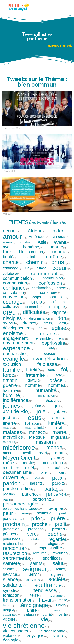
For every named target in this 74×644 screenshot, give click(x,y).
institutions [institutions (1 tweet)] (52, 400)
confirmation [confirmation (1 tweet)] (42, 288)
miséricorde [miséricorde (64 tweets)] (21, 448)
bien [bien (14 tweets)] (10, 252)
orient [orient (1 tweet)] (47, 472)
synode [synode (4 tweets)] (11, 590)
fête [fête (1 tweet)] (61, 375)
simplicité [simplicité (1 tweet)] (35, 579)
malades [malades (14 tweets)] (14, 432)
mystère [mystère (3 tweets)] (56, 458)
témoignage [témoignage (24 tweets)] (35, 605)
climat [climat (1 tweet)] (43, 268)
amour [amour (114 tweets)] (15, 237)
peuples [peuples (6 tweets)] (58, 509)
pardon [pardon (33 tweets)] (14, 483)
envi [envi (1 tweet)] (63, 338)
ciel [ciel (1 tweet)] (29, 268)
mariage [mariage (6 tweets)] (38, 432)
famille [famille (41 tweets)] (13, 370)
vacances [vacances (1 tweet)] (12, 615)
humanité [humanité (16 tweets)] (48, 390)
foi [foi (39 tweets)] (66, 370)
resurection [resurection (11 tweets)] (17, 553)
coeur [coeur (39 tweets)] (61, 268)
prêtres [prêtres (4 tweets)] (60, 529)
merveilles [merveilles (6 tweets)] (14, 437)
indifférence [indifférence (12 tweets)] (17, 400)
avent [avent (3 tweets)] (9, 247)
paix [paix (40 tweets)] (59, 478)
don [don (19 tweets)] (64, 318)
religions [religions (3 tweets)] (55, 544)
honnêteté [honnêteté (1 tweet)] (12, 390)
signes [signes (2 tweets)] (58, 574)
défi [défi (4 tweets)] (64, 323)
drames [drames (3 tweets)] (31, 323)
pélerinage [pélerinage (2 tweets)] (13, 539)
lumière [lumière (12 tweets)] (58, 424)
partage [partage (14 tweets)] (55, 489)
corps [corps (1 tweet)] (38, 297)
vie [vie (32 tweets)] (46, 619)
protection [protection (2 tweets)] (13, 529)
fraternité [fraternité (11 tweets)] (37, 375)
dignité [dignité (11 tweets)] (61, 312)
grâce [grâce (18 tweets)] (58, 380)
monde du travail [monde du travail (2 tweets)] (18, 453)
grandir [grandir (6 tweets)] (11, 380)
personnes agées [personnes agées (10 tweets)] (23, 504)
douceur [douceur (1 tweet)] (10, 323)
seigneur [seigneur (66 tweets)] (37, 569)
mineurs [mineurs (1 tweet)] (10, 442)
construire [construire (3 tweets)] (50, 293)
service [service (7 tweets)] (12, 574)
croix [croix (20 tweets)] (39, 302)
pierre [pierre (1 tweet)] (26, 513)
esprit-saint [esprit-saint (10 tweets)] (55, 343)
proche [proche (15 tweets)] (42, 524)
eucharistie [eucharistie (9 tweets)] (16, 353)
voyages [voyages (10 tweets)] (37, 636)
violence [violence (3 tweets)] (12, 636)
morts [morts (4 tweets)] (62, 453)
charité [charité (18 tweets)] (13, 262)
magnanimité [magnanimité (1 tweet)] (36, 428)
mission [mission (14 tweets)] (46, 442)
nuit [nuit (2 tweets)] (46, 468)
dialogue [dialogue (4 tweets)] (59, 307)
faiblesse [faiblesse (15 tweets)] (49, 364)
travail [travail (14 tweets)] (47, 600)
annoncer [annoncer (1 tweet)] (61, 237)
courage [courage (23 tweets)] (15, 302)
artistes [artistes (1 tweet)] (26, 242)
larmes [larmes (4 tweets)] (59, 418)
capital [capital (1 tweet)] (31, 257)
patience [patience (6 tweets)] (32, 494)
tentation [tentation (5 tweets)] (13, 595)
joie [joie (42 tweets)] (43, 411)
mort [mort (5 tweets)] (44, 453)
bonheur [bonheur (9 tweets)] (60, 252)
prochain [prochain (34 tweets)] (16, 524)
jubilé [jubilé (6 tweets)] (61, 412)
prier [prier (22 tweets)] (38, 518)
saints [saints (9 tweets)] (38, 563)
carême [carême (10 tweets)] (56, 257)
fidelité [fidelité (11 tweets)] (35, 370)
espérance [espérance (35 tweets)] (18, 348)
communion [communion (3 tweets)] (54, 278)
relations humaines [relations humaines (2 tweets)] (20, 544)
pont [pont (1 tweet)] (64, 513)
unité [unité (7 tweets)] (33, 610)
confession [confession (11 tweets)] (52, 283)
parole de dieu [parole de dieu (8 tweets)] (19, 489)
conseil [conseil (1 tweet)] (63, 288)
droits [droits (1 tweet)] (49, 323)
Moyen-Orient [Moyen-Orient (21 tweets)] (21, 458)
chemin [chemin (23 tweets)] (37, 262)
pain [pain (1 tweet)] (39, 478)
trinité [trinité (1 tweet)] (64, 600)
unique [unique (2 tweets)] (10, 610)
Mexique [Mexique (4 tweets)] (38, 437)
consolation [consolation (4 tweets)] (15, 293)
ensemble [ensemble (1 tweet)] (45, 338)
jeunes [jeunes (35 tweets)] (13, 406)
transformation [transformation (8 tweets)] (19, 600)
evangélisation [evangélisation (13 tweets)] (51, 359)
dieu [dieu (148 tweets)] (12, 312)
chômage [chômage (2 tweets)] (12, 268)
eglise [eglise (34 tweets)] (61, 328)
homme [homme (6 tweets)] (34, 385)
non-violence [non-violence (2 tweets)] (55, 463)
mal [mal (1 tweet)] (60, 428)
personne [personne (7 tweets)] (43, 499)
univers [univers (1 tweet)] (56, 610)
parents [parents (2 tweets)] (38, 483)
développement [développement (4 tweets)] (19, 328)
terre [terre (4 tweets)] (36, 595)
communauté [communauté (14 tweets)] (47, 273)
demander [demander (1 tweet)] (35, 307)
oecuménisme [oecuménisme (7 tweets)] (18, 472)
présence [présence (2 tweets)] (37, 529)
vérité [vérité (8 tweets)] (60, 636)
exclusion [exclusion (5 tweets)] (13, 364)
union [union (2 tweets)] (62, 605)
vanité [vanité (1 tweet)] (49, 615)
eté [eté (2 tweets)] (53, 348)
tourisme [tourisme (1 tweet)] (58, 595)
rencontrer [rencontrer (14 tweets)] (16, 548)
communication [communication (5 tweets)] (19, 278)
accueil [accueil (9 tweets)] (12, 231)
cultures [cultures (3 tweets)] (11, 307)
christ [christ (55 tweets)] (60, 262)
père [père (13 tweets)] (33, 534)
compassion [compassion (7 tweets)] (16, 283)
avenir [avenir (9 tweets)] (61, 242)
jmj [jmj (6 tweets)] (59, 406)
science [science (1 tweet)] (10, 569)
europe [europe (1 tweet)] (51, 354)
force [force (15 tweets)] (10, 375)
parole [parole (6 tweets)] (59, 483)
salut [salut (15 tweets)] (60, 563)
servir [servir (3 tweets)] (35, 574)
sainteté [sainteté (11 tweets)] (13, 563)
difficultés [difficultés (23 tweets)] (36, 312)
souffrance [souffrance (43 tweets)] (50, 585)
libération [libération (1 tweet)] (33, 423)
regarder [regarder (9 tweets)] (59, 539)
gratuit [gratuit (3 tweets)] (35, 380)
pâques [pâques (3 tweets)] (11, 534)
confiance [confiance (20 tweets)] (16, 288)
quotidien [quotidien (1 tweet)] (36, 539)
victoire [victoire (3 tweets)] (11, 619)
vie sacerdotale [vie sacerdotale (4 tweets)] (53, 631)
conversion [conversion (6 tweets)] (15, 297)
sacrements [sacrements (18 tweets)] (18, 558)
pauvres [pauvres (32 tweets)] (58, 494)
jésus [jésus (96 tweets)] (36, 418)
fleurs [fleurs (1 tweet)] (52, 370)
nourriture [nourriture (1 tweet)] (12, 468)
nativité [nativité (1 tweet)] (30, 463)
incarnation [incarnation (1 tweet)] (48, 395)
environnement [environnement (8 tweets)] (20, 343)
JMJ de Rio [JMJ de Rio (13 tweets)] (17, 411)
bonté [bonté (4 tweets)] (10, 257)
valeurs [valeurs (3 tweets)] (32, 614)
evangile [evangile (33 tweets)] (15, 359)
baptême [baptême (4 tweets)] (32, 247)
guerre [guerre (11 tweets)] (12, 385)
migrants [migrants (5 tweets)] (60, 437)
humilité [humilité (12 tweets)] (13, 395)
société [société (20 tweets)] (59, 579)
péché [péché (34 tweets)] (57, 534)
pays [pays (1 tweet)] (8, 499)
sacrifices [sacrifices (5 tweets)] (53, 558)
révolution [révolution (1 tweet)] (61, 553)
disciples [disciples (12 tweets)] (14, 318)
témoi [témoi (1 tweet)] (8, 605)
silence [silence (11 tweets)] (12, 579)
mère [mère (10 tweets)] (10, 463)
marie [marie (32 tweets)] (61, 432)
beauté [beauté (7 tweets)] (58, 247)
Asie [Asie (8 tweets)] (43, 242)
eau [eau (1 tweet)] (43, 328)
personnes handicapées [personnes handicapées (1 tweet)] (22, 509)
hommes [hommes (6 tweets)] (58, 385)
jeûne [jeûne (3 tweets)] (39, 406)
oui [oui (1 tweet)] (63, 472)
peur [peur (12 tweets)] (10, 513)
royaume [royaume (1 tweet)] (41, 553)
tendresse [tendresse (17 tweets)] (47, 590)
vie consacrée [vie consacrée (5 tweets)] (18, 631)
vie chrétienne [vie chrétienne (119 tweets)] (26, 626)
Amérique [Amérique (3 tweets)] (38, 237)
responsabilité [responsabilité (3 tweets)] (51, 548)
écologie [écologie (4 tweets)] (12, 640)
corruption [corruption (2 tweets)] (58, 297)
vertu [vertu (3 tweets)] (64, 614)
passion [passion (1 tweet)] (10, 494)
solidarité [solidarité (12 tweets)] (15, 585)
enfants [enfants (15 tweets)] (50, 334)
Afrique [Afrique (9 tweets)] (36, 231)
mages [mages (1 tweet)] (9, 428)
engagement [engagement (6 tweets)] (17, 338)
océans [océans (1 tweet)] (62, 468)
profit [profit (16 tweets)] (62, 524)
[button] (69, 7)
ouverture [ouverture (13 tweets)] (15, 478)
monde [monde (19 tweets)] (56, 448)
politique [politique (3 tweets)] (45, 513)
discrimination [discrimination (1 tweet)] (41, 318)
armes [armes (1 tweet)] (9, 242)
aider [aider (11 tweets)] (60, 231)
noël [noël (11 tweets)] (32, 468)
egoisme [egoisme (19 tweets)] (15, 334)
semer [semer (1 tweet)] (62, 569)
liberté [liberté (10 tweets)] (11, 423)
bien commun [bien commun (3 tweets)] (32, 252)
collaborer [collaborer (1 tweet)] (12, 274)
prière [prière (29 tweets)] (59, 518)
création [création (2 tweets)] (59, 302)
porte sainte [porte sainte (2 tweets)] (14, 519)
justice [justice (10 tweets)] (12, 418)
